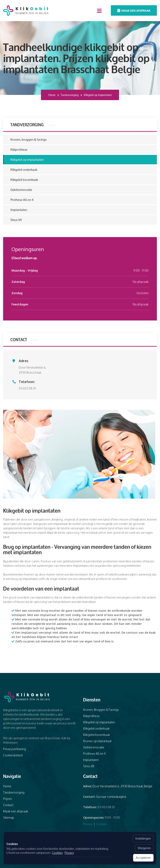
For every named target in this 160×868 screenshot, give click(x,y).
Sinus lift (16, 220)
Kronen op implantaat (97, 741)
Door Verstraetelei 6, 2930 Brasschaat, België (122, 786)
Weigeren (144, 848)
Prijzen (7, 799)
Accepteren (143, 858)
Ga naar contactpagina (111, 797)
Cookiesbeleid (13, 755)
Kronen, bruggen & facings (29, 140)
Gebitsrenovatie (21, 190)
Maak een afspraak (134, 10)
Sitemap (9, 818)
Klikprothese (19, 150)
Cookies (101, 824)
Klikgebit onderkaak (24, 170)
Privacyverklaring (14, 749)
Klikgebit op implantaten (27, 160)
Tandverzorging (70, 95)
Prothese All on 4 (22, 200)
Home (52, 95)
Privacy (88, 824)
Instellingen (143, 838)
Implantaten (19, 210)
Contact (8, 805)
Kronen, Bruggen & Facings (101, 710)
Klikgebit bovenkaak (24, 180)
